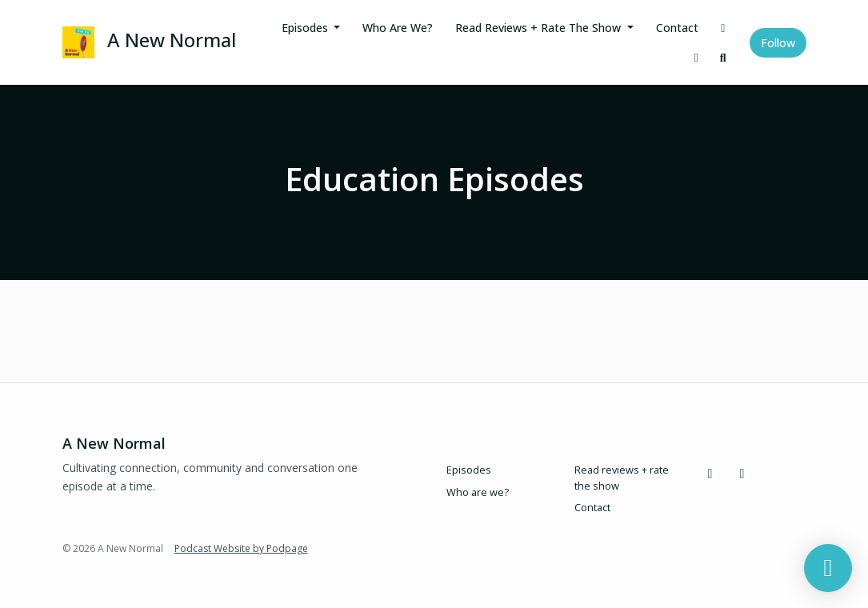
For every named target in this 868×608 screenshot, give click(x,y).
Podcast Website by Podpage (241, 548)
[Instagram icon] (710, 473)
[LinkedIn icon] (742, 473)
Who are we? (398, 28)
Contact (677, 28)
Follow (778, 43)
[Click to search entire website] (723, 57)
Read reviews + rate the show (540, 28)
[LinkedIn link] (697, 57)
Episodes (306, 28)
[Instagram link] (723, 28)
